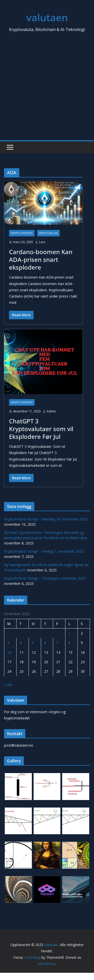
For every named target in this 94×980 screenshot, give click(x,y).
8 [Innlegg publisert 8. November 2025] (69, 643)
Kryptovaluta (48, 233)
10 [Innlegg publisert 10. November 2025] (9, 652)
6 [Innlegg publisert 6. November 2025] (45, 643)
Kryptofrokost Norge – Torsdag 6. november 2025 (45, 578)
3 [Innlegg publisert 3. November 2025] (8, 643)
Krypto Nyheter (22, 233)
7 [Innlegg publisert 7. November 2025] (57, 643)
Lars (42, 242)
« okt (8, 685)
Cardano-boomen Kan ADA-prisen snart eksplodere (41, 259)
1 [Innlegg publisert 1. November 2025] (69, 633)
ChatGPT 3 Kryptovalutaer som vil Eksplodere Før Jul (41, 429)
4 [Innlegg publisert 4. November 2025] (21, 643)
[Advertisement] (47, 91)
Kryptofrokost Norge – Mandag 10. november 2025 (46, 519)
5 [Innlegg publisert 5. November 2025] (33, 643)
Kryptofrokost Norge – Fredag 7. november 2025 (44, 551)
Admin (51, 411)
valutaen (47, 17)
